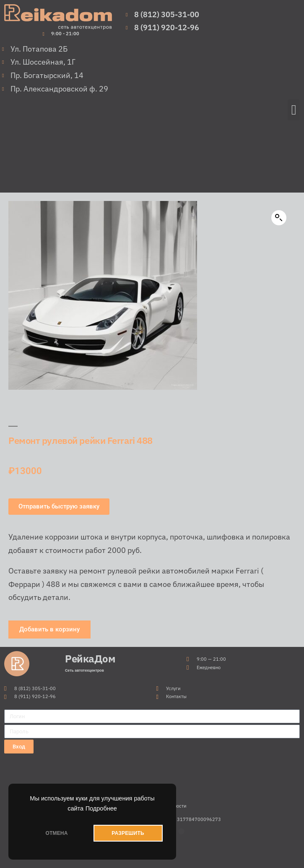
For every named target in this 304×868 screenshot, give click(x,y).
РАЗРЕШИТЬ (128, 833)
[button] (294, 110)
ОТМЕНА (56, 833)
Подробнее (101, 808)
